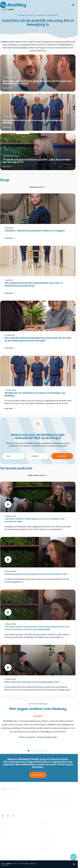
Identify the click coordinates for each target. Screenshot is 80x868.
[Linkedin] (5, 816)
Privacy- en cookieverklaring (23, 863)
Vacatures (7, 830)
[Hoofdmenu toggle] (75, 5)
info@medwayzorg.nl (13, 800)
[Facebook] (10, 816)
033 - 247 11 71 (11, 797)
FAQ (5, 840)
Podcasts (6, 837)
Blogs (5, 833)
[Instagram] (15, 816)
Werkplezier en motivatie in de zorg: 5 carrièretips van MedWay (35, 122)
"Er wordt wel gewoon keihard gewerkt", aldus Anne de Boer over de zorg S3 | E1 (39, 161)
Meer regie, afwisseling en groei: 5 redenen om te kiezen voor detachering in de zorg (39, 82)
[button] (31, 751)
